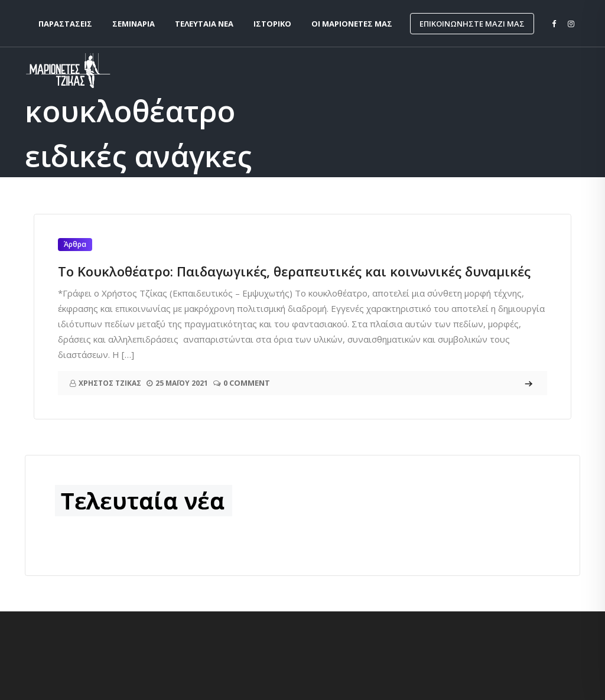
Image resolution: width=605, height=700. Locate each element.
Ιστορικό (272, 24)
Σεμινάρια (134, 24)
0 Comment (247, 383)
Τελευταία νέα (204, 24)
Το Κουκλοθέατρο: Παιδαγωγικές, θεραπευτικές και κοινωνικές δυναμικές (294, 271)
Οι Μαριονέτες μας (352, 24)
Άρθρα (75, 244)
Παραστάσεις (65, 24)
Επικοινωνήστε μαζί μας (472, 24)
